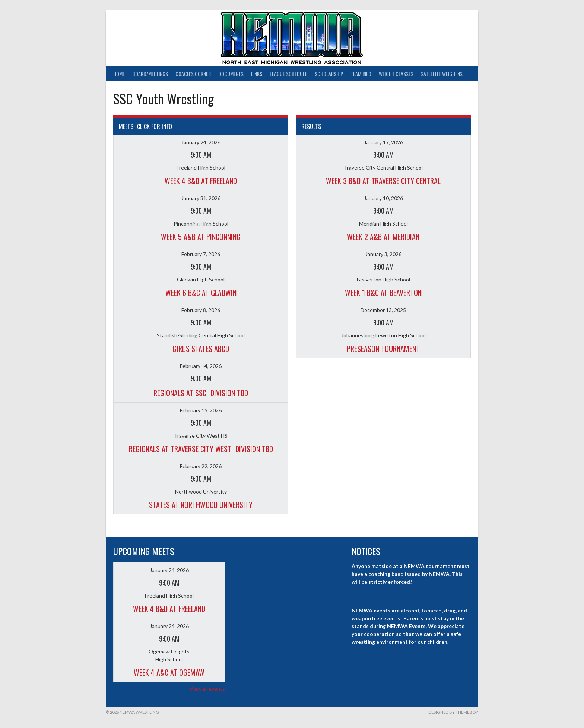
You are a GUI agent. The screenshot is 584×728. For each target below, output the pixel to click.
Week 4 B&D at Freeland (201, 181)
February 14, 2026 (201, 366)
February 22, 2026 (201, 466)
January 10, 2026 (383, 198)
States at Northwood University (201, 505)
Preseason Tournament (383, 349)
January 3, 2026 (383, 254)
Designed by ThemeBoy (453, 712)
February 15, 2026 (201, 410)
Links (257, 74)
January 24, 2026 (201, 142)
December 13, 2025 (383, 310)
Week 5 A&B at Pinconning (201, 237)
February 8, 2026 (201, 310)
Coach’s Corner (193, 74)
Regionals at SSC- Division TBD (201, 393)
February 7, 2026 (201, 254)
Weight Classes (396, 74)
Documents (231, 74)
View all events (207, 689)
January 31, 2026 (201, 198)
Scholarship (329, 74)
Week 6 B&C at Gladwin (201, 293)
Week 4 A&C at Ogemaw (169, 672)
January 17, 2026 (383, 142)
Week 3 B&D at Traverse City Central (383, 181)
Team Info (361, 74)
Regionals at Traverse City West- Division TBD (201, 449)
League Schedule (288, 74)
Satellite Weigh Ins (442, 74)
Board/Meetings (150, 74)
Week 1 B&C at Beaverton (383, 293)
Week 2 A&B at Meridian (383, 237)
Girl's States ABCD (201, 349)
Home (119, 74)
